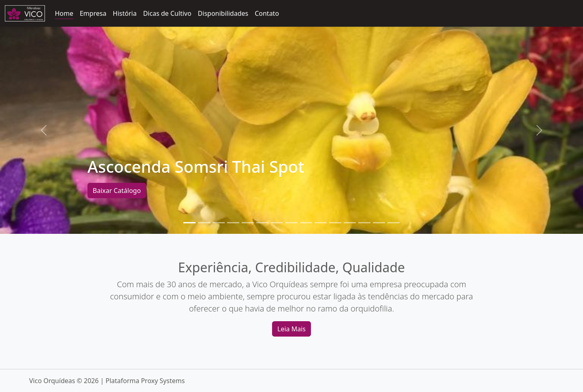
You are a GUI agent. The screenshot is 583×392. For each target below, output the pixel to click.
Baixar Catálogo (117, 191)
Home (64, 13)
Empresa (93, 13)
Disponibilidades (223, 13)
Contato (267, 13)
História (125, 13)
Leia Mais (291, 329)
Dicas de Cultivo (167, 13)
